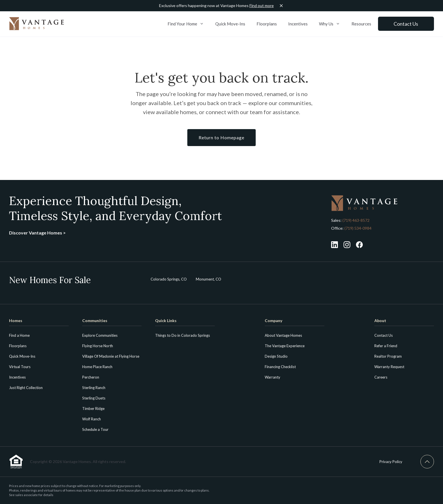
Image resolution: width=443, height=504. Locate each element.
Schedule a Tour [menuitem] (95, 429)
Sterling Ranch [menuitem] (94, 388)
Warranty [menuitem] (272, 377)
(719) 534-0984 (358, 228)
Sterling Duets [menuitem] (94, 398)
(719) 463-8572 (356, 220)
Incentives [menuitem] (17, 377)
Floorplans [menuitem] (18, 346)
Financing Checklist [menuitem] (280, 367)
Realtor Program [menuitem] (388, 356)
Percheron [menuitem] (91, 377)
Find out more (262, 6)
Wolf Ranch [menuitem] (92, 419)
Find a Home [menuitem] (19, 335)
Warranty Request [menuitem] (389, 367)
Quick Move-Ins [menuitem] (22, 356)
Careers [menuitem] (381, 377)
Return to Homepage (221, 137)
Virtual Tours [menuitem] (20, 367)
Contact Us (406, 24)
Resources (361, 24)
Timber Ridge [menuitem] (93, 409)
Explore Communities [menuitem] (100, 335)
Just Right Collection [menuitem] (26, 388)
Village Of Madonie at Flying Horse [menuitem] (111, 356)
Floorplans (266, 24)
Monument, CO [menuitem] (209, 279)
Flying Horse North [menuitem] (98, 346)
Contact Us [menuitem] (384, 335)
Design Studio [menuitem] (276, 356)
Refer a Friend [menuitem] (386, 346)
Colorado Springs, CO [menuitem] (169, 279)
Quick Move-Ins (230, 24)
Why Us (329, 24)
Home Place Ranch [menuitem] (97, 367)
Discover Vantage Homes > (37, 233)
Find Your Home (185, 24)
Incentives (298, 24)
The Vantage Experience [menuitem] (285, 346)
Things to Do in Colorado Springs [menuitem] (183, 335)
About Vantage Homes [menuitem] (283, 335)
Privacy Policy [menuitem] (391, 462)
